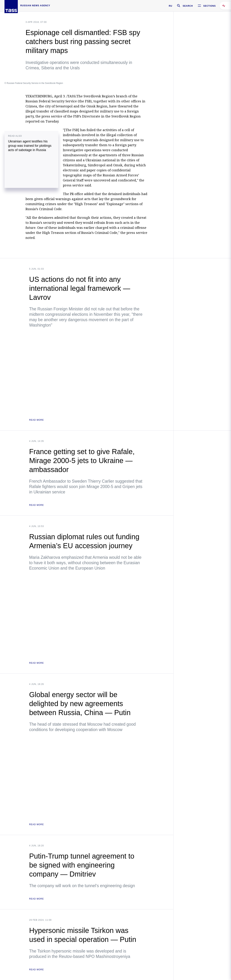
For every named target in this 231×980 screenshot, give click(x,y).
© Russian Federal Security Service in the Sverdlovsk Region (34, 83)
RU (171, 6)
